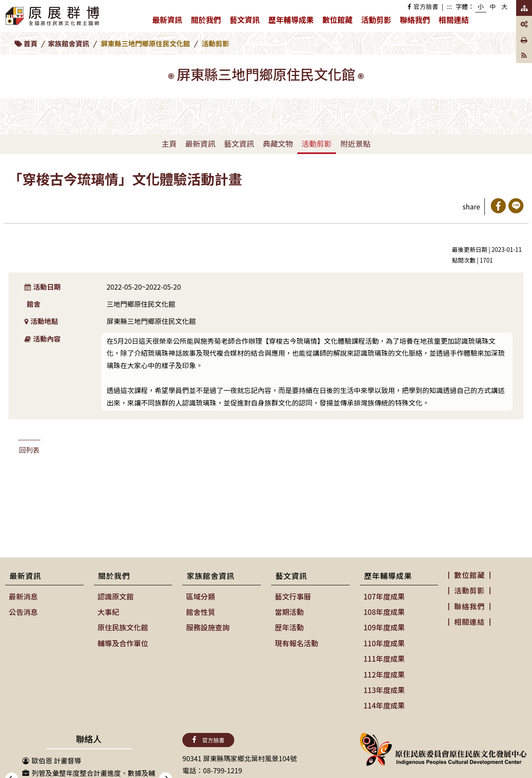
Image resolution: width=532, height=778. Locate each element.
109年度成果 (384, 626)
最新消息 (23, 596)
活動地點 (41, 321)
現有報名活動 (296, 641)
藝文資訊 (247, 21)
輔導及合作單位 (122, 641)
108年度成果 (384, 611)
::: (450, 6)
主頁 (169, 144)
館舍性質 (200, 611)
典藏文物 (278, 144)
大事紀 (109, 611)
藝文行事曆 (293, 596)
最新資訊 (169, 21)
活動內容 (43, 339)
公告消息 (23, 611)
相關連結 (453, 20)
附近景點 (355, 144)
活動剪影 (376, 20)
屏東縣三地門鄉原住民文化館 (145, 43)
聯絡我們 (415, 20)
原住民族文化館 (122, 626)
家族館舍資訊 (69, 43)
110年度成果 (384, 641)
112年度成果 (384, 671)
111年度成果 (384, 656)
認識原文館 (115, 596)
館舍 (33, 304)
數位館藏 (337, 20)
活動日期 (43, 287)
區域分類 (200, 596)
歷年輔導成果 (293, 21)
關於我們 (208, 21)
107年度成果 (384, 596)
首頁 (30, 43)
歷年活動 (289, 626)
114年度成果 (384, 700)
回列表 (29, 450)
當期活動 (289, 611)
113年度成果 (384, 685)
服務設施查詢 (207, 626)
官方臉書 (423, 6)
